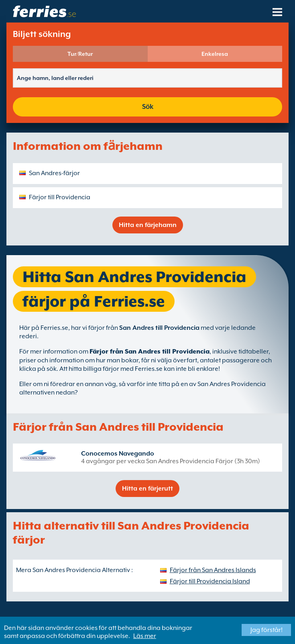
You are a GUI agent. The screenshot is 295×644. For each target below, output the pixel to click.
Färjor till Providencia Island (210, 581)
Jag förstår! (267, 630)
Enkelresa (215, 54)
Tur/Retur (80, 54)
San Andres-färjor (54, 173)
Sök (148, 107)
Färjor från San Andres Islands (213, 570)
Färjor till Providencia (60, 197)
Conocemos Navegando (118, 454)
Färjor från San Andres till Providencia (150, 352)
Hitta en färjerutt (147, 489)
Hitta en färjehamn (148, 225)
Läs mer (145, 636)
